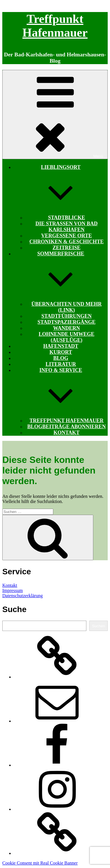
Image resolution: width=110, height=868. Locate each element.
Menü (55, 115)
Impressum (13, 590)
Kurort (61, 352)
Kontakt (67, 433)
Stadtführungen (67, 316)
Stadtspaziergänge (66, 322)
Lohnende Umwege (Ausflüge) (67, 337)
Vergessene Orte (67, 236)
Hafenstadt (61, 346)
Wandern (66, 328)
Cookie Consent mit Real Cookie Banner (40, 863)
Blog (61, 358)
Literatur (61, 364)
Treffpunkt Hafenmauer (66, 421)
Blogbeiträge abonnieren (67, 427)
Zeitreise (66, 248)
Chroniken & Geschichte (67, 242)
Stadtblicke (67, 218)
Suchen (98, 626)
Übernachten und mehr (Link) (67, 307)
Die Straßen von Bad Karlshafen (67, 227)
